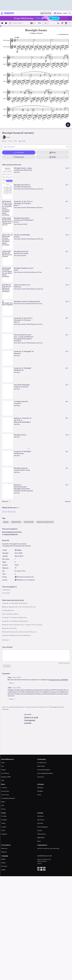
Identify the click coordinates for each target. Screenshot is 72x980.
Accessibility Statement (8, 798)
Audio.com (4, 848)
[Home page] (7, 13)
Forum (39, 795)
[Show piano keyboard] (62, 23)
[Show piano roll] (66, 23)
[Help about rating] (18, 508)
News (39, 841)
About (3, 763)
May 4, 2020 (17, 677)
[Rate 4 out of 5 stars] (12, 512)
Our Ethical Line (42, 763)
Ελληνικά (4, 866)
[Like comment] (15, 683)
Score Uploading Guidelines (45, 773)
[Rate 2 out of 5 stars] (6, 512)
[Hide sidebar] (29, 448)
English (3, 859)
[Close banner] (69, 18)
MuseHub (4, 852)
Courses (40, 830)
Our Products (5, 773)
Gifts (3, 780)
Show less (6, 640)
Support (4, 770)
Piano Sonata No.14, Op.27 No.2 (12, 532)
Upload (58, 13)
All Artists (40, 823)
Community (41, 777)
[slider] (1, 26)
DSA (3, 805)
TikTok (3, 830)
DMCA (3, 802)
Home (4, 707)
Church (4, 593)
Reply (10, 683)
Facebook (4, 820)
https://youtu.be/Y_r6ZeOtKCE (58, 680)
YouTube (4, 816)
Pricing (3, 809)
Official (9, 181)
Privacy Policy (5, 791)
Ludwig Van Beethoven (11, 534)
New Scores (41, 820)
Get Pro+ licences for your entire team (48, 848)
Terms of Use (5, 795)
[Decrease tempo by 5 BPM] (43, 23)
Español (4, 863)
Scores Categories (43, 827)
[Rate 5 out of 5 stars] (14, 512)
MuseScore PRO (6, 777)
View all (68, 501)
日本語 (3, 870)
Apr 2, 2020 (17, 688)
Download (40, 788)
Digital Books (41, 838)
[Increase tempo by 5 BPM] (48, 23)
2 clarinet (5, 590)
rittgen (10, 677)
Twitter (3, 823)
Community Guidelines (44, 770)
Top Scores (40, 816)
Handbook (40, 791)
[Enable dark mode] (58, 23)
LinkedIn (4, 827)
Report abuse (41, 766)
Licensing (4, 788)
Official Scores (42, 834)
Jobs (3, 766)
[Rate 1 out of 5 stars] (3, 512)
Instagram (4, 834)
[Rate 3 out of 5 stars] (9, 512)
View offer (54, 18)
